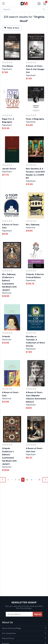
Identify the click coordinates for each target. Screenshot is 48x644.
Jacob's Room (9, 169)
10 (27, 480)
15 (39, 480)
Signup (38, 614)
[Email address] (19, 614)
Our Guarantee (9, 633)
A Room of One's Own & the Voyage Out (35, 69)
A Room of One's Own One (34, 450)
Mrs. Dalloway (33, 225)
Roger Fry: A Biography (8, 121)
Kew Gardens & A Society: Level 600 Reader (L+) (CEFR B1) (35, 173)
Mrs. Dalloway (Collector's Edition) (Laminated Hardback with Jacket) (9, 282)
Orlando (6, 336)
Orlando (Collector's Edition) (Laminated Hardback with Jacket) (9, 456)
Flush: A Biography (35, 119)
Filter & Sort (12, 28)
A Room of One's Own (10, 226)
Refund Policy (8, 638)
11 (31, 480)
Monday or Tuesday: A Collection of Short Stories (35, 341)
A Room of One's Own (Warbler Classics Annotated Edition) (36, 397)
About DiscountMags (12, 628)
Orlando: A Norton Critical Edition (35, 276)
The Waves (8, 66)
